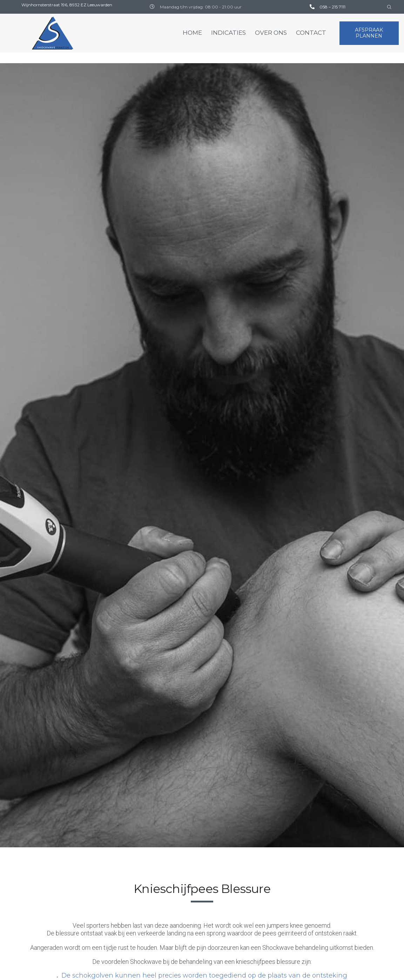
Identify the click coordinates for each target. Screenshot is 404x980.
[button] (369, 33)
